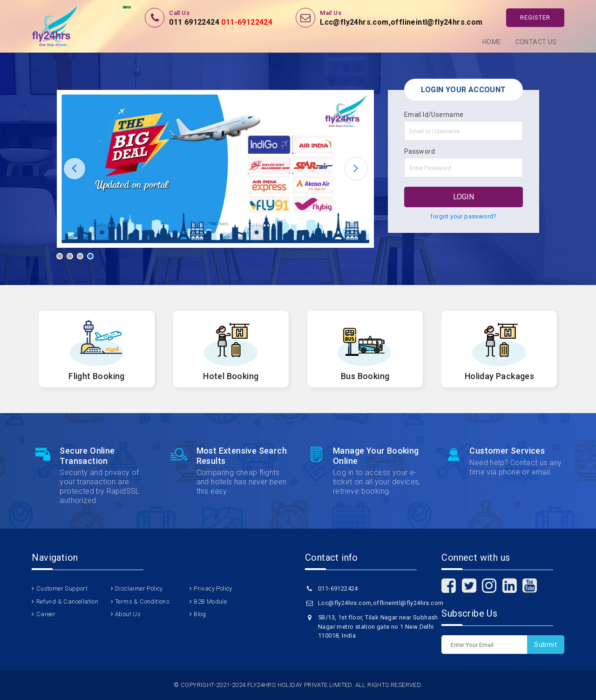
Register (535, 17)
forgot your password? (463, 216)
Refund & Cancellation (67, 601)
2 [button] (70, 256)
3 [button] (80, 256)
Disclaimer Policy (139, 588)
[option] (216, 169)
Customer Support (62, 588)
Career (46, 614)
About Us (128, 614)
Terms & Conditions (142, 601)
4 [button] (90, 256)
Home (492, 42)
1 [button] (60, 256)
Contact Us (536, 42)
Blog (200, 614)
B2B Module (210, 601)
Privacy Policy (213, 588)
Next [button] (356, 169)
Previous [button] (74, 169)
